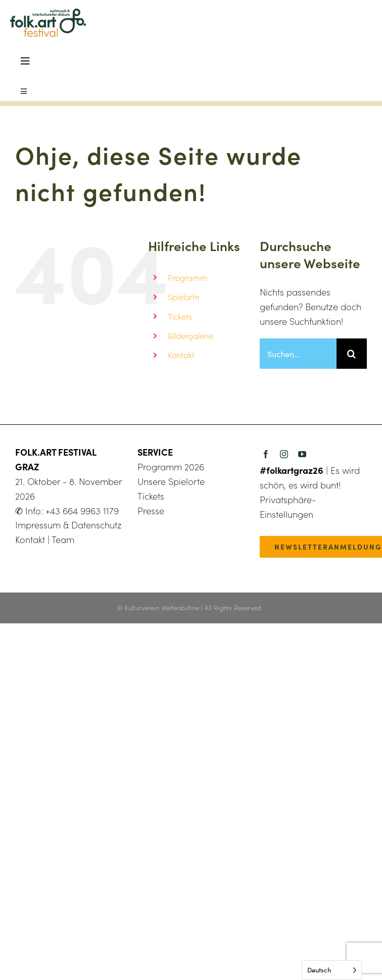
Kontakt (181, 355)
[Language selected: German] (332, 970)
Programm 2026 (171, 467)
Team (63, 540)
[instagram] (284, 454)
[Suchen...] (298, 354)
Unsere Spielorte (171, 481)
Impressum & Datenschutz (68, 525)
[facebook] (266, 454)
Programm (188, 278)
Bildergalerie (190, 336)
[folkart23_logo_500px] (48, 13)
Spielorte (184, 297)
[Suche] (352, 354)
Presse (151, 511)
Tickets (180, 316)
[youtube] (302, 454)
